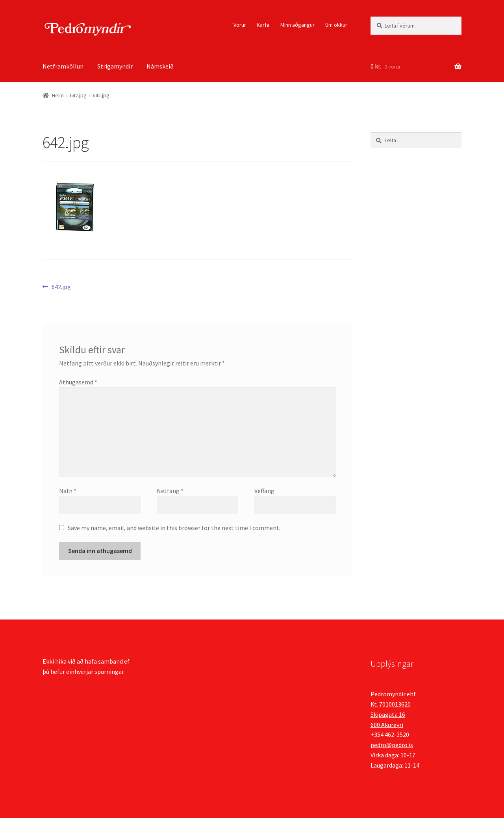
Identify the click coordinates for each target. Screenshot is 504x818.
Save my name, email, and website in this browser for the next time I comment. (174, 528)
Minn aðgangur (297, 25)
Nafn (68, 491)
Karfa (263, 25)
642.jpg (78, 95)
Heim (58, 95)
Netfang (170, 491)
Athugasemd (78, 382)
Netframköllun (63, 66)
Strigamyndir (115, 66)
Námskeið (160, 66)
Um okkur (336, 25)
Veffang (264, 491)
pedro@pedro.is (392, 745)
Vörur (240, 25)
